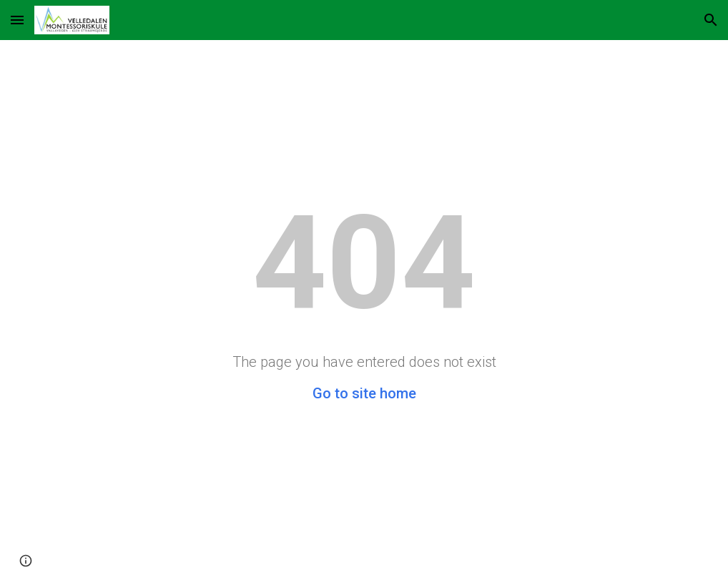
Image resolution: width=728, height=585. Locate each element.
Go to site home (364, 393)
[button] (17, 20)
